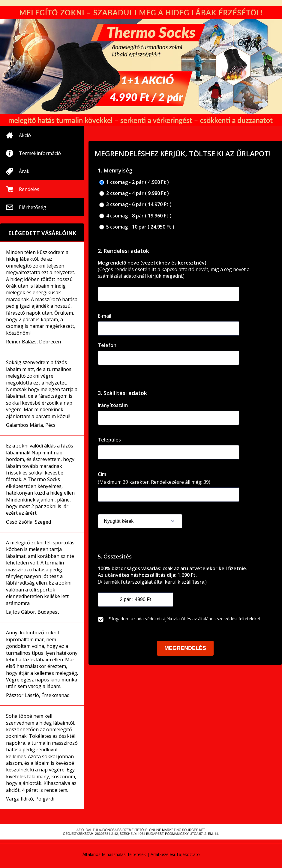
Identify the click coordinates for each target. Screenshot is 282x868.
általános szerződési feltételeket (229, 619)
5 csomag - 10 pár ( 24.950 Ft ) (137, 227)
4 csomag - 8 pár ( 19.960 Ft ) (135, 216)
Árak (24, 171)
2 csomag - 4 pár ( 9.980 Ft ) (134, 193)
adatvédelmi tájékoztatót (161, 619)
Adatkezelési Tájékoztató (175, 854)
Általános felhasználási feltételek (114, 854)
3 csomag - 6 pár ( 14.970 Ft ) (135, 204)
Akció (25, 135)
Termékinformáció (40, 153)
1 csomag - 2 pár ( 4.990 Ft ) (134, 182)
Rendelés (29, 189)
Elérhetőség (33, 207)
